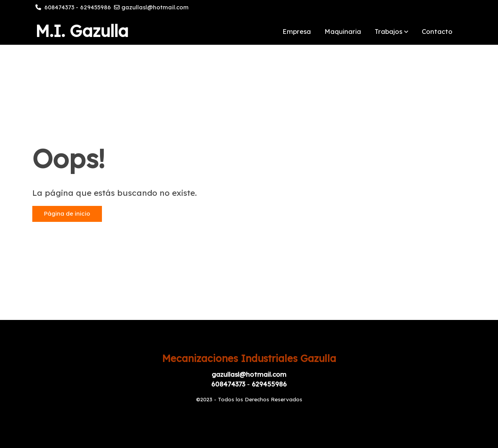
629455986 (96, 7)
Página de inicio (67, 213)
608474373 (59, 7)
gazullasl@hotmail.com (155, 7)
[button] (392, 31)
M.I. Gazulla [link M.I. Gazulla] (82, 31)
